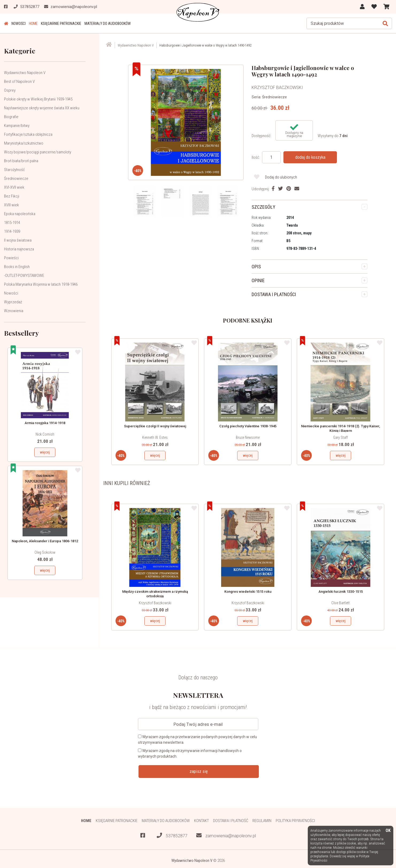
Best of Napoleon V (19, 82)
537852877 (172, 836)
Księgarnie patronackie (61, 24)
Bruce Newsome (248, 437)
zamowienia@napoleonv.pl (226, 836)
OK (388, 831)
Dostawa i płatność (231, 821)
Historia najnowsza (19, 249)
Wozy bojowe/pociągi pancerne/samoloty (38, 152)
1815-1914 (12, 223)
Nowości (19, 24)
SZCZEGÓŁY (264, 207)
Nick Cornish (45, 434)
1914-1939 (12, 231)
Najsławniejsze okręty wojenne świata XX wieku (42, 108)
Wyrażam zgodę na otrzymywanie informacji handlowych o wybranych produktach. (190, 753)
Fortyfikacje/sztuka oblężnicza (28, 134)
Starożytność (14, 170)
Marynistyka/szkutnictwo (24, 143)
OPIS (256, 267)
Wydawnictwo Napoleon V (25, 73)
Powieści (11, 258)
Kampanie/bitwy (17, 126)
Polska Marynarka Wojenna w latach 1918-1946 (41, 284)
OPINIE (258, 280)
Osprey (10, 90)
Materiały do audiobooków (108, 24)
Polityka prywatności (295, 821)
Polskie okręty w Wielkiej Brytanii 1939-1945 (38, 99)
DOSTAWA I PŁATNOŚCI (274, 294)
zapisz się (199, 771)
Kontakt (201, 821)
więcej (45, 452)
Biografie (11, 117)
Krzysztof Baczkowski (155, 603)
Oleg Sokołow (45, 552)
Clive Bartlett (341, 603)
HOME (33, 24)
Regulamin (262, 821)
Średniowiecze (16, 179)
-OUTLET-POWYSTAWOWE (24, 276)
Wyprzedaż (13, 302)
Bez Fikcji (12, 196)
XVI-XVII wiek (14, 187)
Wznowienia (14, 311)
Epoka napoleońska (20, 214)
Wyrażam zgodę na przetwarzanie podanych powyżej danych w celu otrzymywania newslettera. (197, 740)
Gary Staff (341, 437)
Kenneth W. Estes (155, 437)
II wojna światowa (18, 240)
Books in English (17, 267)
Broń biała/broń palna (21, 161)
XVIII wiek (11, 205)
